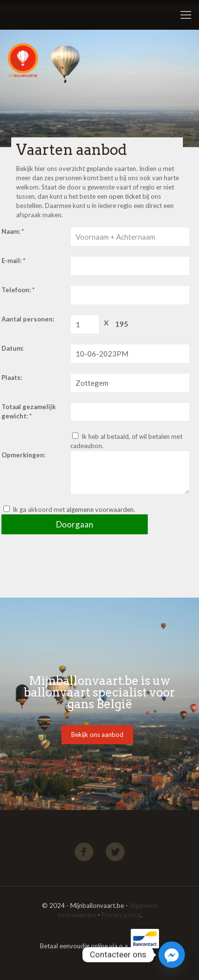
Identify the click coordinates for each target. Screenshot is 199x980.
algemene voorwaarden (100, 509)
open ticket (125, 196)
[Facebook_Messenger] (172, 955)
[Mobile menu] (186, 15)
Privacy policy (121, 915)
